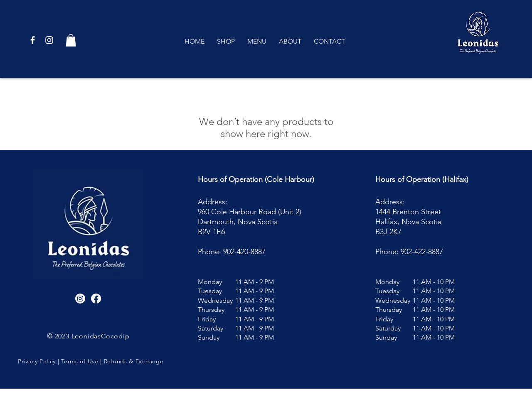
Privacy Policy (37, 361)
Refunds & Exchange (134, 361)
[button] (71, 40)
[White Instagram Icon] (49, 40)
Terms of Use (80, 361)
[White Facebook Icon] (33, 40)
